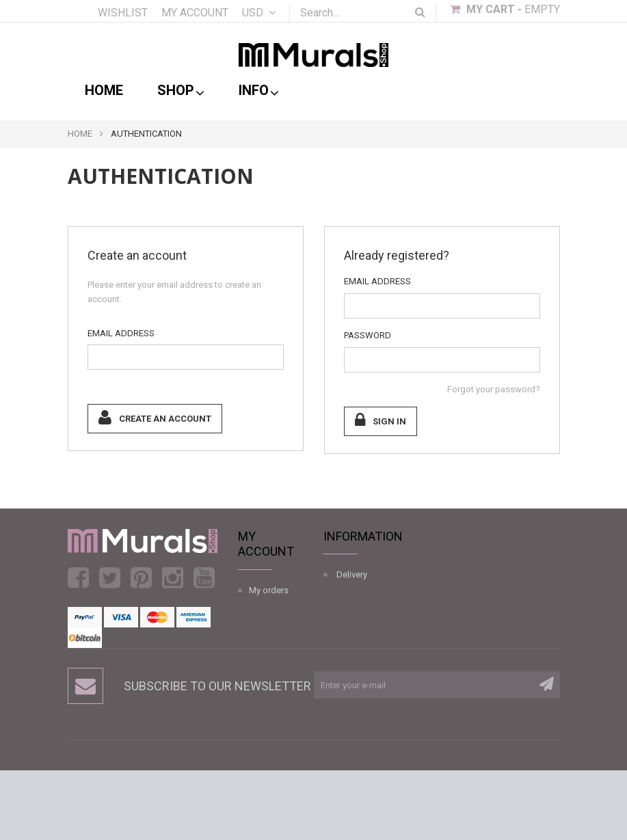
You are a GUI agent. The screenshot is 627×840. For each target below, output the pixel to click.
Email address (121, 333)
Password (368, 335)
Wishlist (123, 13)
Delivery (352, 574)
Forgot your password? (494, 389)
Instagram (173, 578)
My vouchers (274, 704)
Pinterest (141, 578)
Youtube (204, 578)
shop (181, 91)
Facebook (78, 578)
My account (195, 13)
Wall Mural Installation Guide (350, 639)
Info (259, 91)
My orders (269, 590)
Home (104, 90)
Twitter (110, 578)
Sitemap (353, 702)
